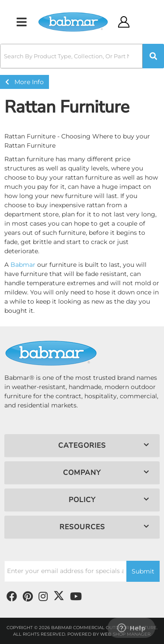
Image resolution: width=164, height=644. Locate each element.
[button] (82, 56)
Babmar (23, 265)
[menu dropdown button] (21, 22)
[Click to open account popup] (124, 22)
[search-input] (71, 56)
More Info (24, 82)
